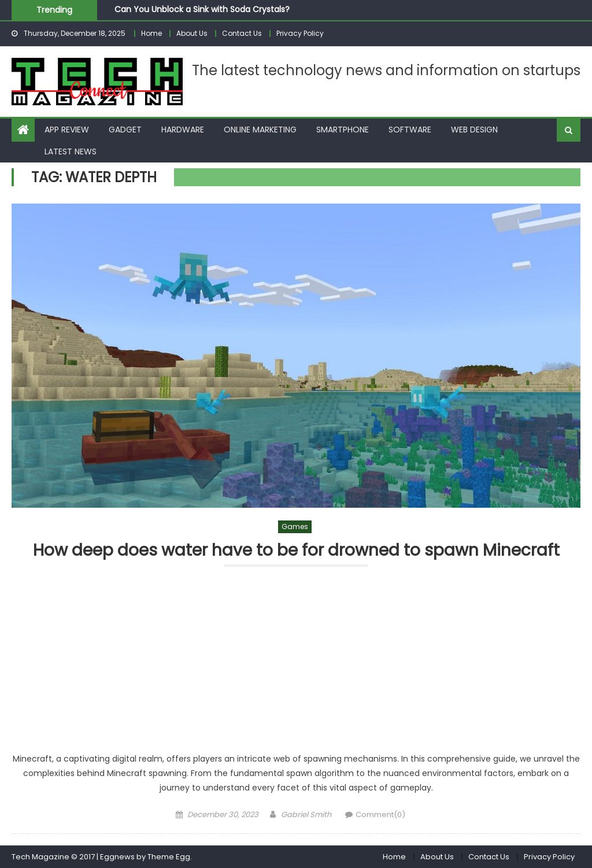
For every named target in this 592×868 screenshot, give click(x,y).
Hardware (183, 130)
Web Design (474, 130)
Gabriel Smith (306, 815)
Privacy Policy (300, 33)
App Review (67, 130)
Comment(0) (380, 815)
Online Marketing (260, 130)
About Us (192, 33)
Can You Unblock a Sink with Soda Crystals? (202, 9)
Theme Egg (169, 857)
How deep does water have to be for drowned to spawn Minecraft (296, 551)
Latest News (71, 152)
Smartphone (343, 130)
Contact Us (242, 33)
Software (410, 130)
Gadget (125, 130)
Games (295, 527)
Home (151, 33)
